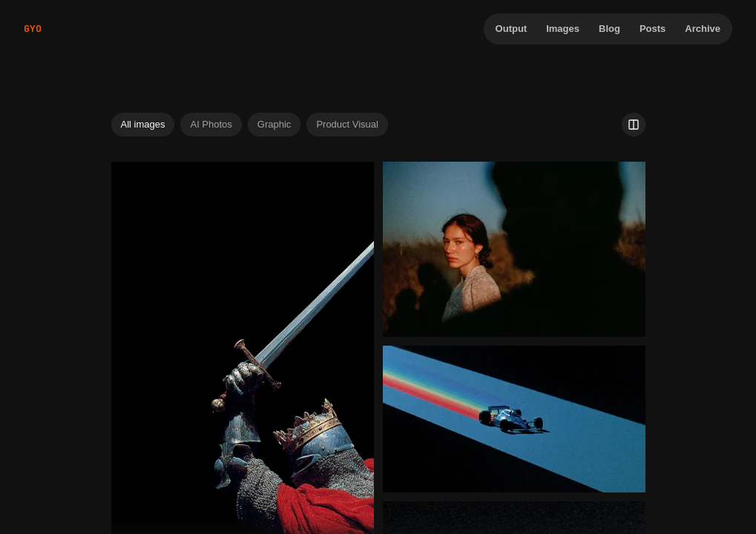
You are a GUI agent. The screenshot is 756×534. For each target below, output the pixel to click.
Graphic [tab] (275, 124)
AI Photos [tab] (211, 124)
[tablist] (250, 125)
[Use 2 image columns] (634, 125)
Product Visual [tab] (347, 124)
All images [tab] (143, 124)
